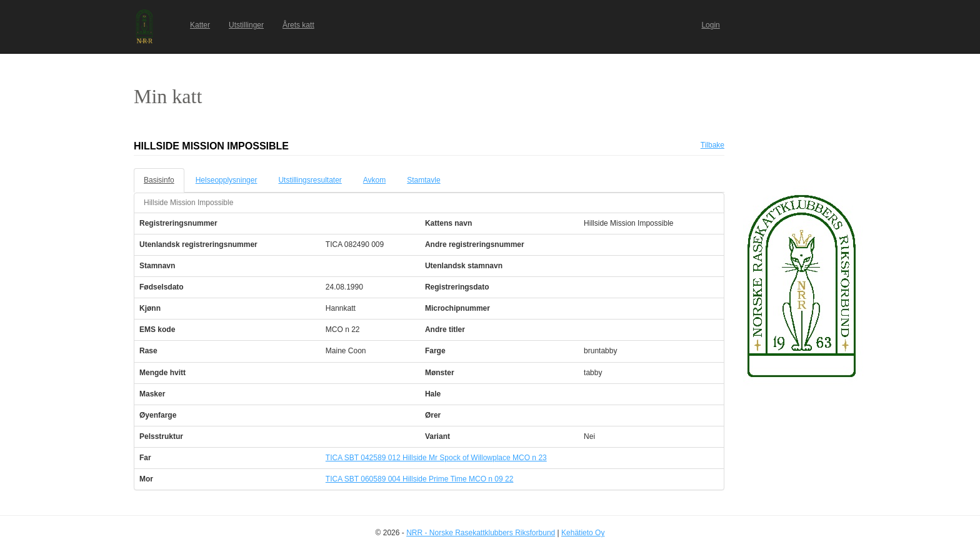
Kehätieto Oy (583, 533)
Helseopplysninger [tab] (227, 180)
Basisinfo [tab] (159, 180)
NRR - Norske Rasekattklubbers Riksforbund (481, 533)
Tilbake (712, 145)
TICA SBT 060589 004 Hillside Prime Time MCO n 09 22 (420, 479)
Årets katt (298, 25)
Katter (200, 25)
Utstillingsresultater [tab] (310, 180)
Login (710, 25)
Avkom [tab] (374, 180)
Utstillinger (246, 25)
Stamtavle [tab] (423, 180)
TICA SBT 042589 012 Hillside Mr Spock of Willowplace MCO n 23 (436, 458)
